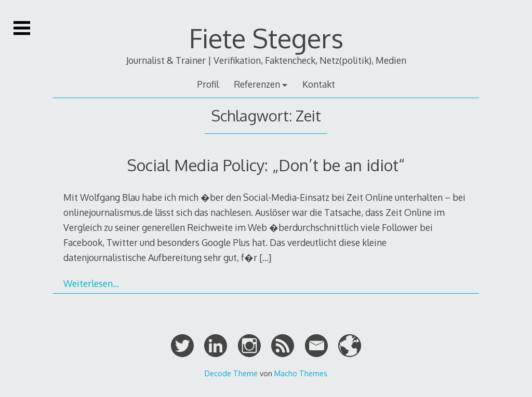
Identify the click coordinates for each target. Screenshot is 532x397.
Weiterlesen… (91, 283)
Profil (208, 84)
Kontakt (319, 84)
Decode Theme (231, 373)
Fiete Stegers (266, 38)
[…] (265, 257)
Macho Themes (301, 373)
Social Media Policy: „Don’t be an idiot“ (266, 165)
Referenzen (257, 84)
